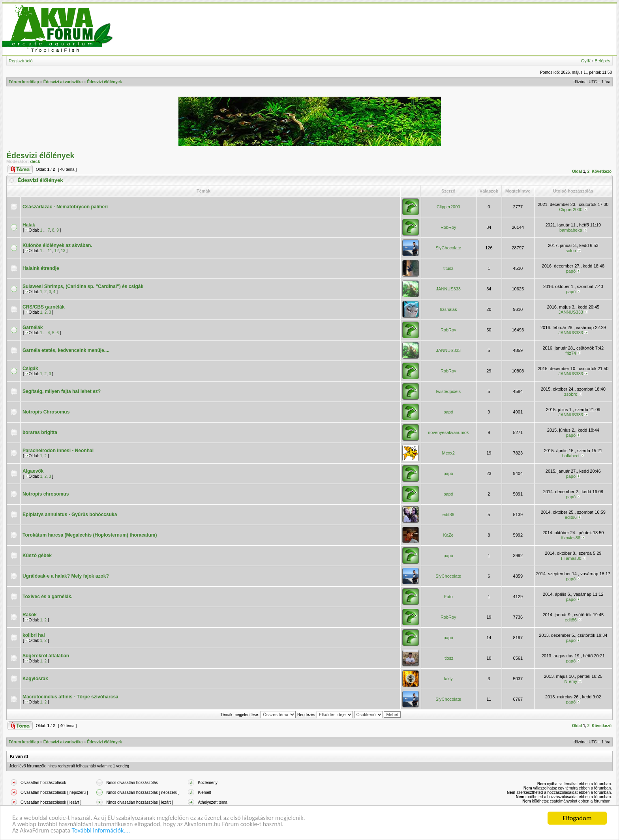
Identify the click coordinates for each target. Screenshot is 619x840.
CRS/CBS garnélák (44, 307)
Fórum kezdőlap (24, 82)
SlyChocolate (448, 248)
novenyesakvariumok (448, 432)
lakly (448, 679)
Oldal (577, 171)
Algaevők (33, 471)
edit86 (448, 514)
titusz (448, 268)
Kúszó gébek (37, 556)
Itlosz (448, 658)
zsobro (571, 394)
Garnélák (33, 327)
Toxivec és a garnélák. (48, 597)
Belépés (602, 61)
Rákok (30, 615)
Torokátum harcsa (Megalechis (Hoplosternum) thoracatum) (90, 535)
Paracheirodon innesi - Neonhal (58, 451)
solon (571, 251)
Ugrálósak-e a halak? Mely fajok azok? (66, 576)
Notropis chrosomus (46, 494)
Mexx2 (448, 453)
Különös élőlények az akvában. (57, 245)
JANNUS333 (448, 289)
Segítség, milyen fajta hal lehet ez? (62, 391)
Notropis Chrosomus (46, 412)
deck (35, 161)
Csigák (30, 369)
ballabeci (571, 456)
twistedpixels (448, 391)
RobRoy (448, 227)
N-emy (571, 681)
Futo (448, 597)
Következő (602, 171)
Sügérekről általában (46, 656)
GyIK (586, 61)
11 (50, 251)
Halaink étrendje (41, 268)
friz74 (571, 353)
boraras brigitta (40, 432)
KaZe (448, 535)
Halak (29, 225)
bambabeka (571, 230)
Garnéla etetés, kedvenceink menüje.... (66, 350)
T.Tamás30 (571, 558)
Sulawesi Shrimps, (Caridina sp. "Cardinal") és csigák (83, 286)
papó (571, 271)
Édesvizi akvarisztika (63, 82)
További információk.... (106, 831)
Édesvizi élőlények (104, 82)
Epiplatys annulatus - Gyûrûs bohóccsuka (70, 514)
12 (57, 251)
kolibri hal (34, 635)
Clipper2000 (448, 207)
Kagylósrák (35, 679)
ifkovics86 (571, 538)
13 (63, 251)
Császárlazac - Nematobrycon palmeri (65, 207)
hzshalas (448, 309)
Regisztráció (21, 61)
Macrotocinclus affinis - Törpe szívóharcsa (70, 697)
